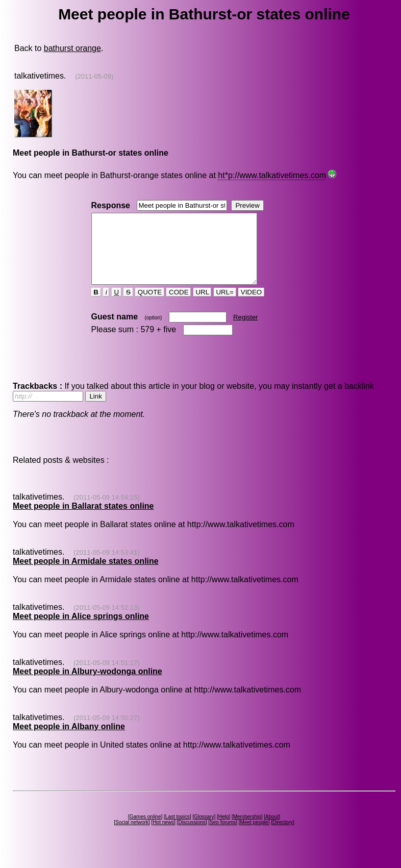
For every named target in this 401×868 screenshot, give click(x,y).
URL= (225, 306)
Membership (247, 830)
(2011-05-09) (94, 76)
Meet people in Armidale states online (86, 575)
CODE (179, 306)
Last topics (178, 830)
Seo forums (223, 836)
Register (245, 331)
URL (203, 306)
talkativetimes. (40, 76)
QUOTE (150, 306)
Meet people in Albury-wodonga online (87, 685)
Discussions (192, 836)
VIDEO (251, 306)
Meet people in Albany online (69, 740)
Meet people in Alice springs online (81, 630)
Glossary (204, 830)
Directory (283, 836)
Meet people (254, 836)
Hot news (163, 836)
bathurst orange (72, 48)
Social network (132, 836)
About (272, 830)
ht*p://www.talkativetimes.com (272, 175)
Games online (145, 830)
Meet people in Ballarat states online (83, 520)
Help (224, 830)
